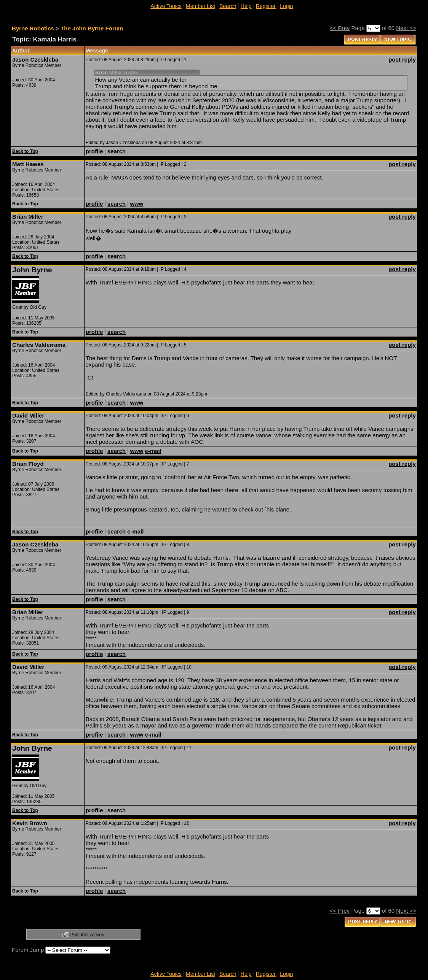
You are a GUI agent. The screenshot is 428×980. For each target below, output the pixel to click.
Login (286, 6)
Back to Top (25, 151)
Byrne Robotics (33, 28)
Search (228, 6)
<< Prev (340, 28)
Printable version (87, 935)
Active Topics (166, 6)
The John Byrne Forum (92, 28)
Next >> (406, 28)
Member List (200, 6)
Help (246, 6)
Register (266, 6)
